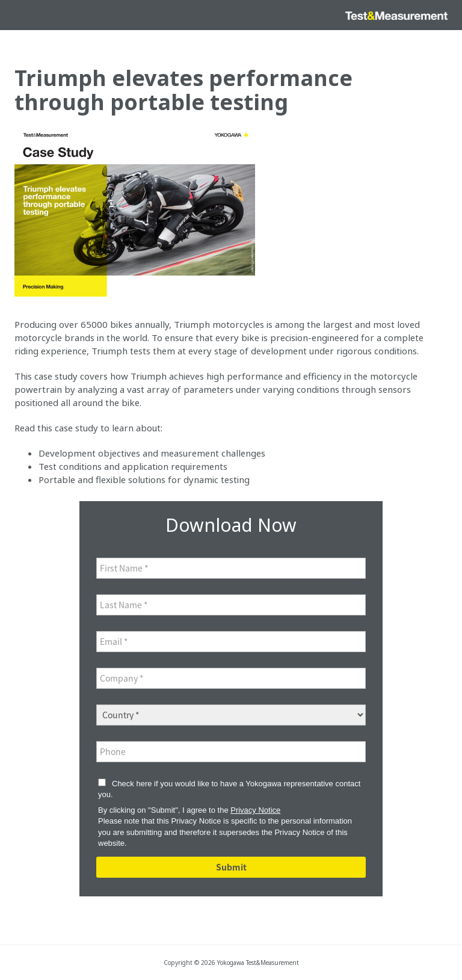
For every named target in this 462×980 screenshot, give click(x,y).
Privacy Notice (255, 810)
